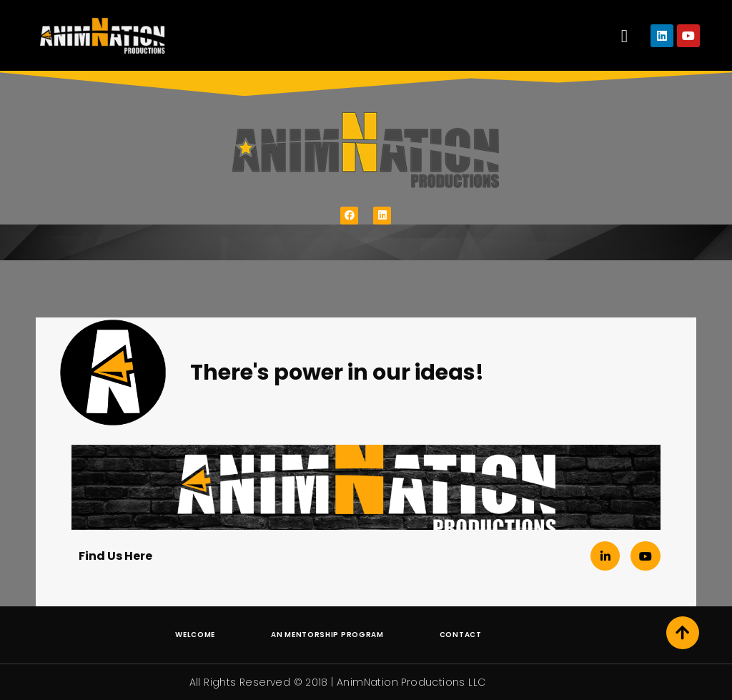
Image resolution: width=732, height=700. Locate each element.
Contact (461, 635)
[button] (624, 36)
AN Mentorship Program (327, 635)
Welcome (195, 635)
